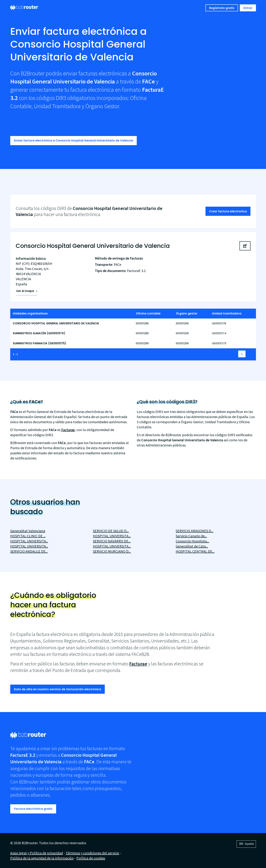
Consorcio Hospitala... (192, 541)
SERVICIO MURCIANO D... (112, 551)
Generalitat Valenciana (28, 531)
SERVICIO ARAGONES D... (195, 531)
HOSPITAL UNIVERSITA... (29, 541)
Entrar (248, 8)
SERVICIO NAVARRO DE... (112, 541)
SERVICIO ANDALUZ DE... (29, 551)
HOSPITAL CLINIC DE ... (28, 536)
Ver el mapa (25, 291)
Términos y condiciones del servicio (92, 853)
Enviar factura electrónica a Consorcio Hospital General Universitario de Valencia (73, 140)
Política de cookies (91, 858)
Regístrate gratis (222, 8)
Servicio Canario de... (191, 536)
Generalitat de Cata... (192, 546)
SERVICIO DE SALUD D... (111, 531)
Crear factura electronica (228, 211)
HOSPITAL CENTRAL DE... (195, 551)
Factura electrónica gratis (33, 809)
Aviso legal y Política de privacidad (37, 853)
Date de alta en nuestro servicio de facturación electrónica (57, 689)
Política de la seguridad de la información (42, 858)
